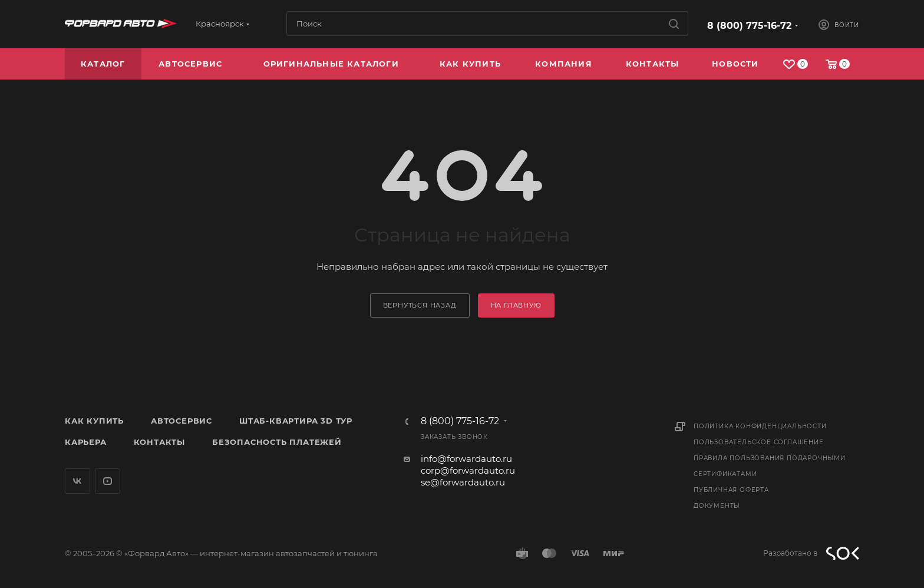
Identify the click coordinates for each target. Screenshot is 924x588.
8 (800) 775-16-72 (749, 26)
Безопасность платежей (277, 442)
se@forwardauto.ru (463, 482)
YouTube (108, 481)
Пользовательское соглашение (759, 442)
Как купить (94, 421)
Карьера (86, 442)
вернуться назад (420, 305)
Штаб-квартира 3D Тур (296, 421)
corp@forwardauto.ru (468, 470)
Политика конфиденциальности (760, 426)
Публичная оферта (731, 490)
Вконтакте (77, 481)
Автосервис (181, 421)
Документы (717, 506)
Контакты (159, 442)
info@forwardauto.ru (466, 459)
